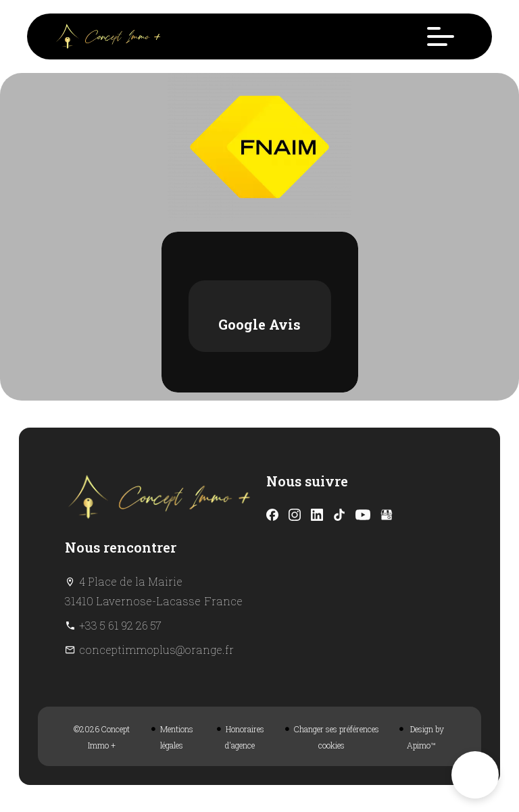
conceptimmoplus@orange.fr (156, 650)
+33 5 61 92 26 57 (120, 625)
